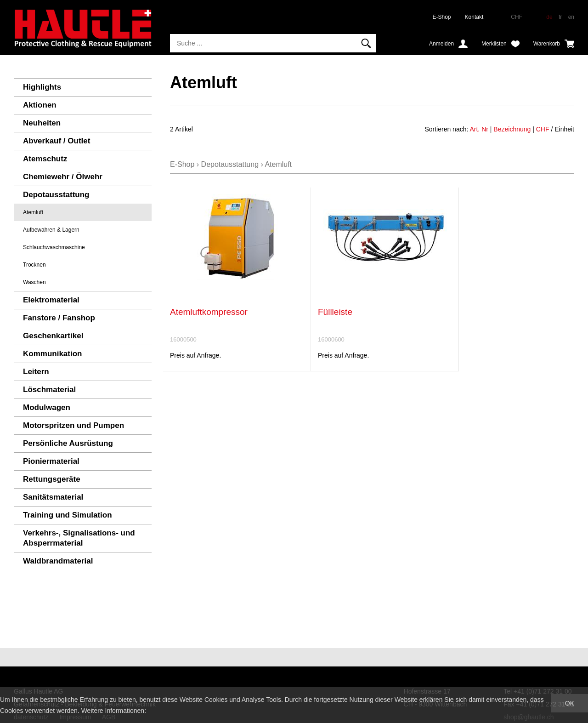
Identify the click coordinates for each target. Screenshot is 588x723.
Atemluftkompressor (209, 312)
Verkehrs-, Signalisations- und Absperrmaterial (79, 538)
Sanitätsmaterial (53, 497)
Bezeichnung (512, 129)
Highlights (42, 87)
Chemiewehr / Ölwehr (63, 177)
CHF (543, 129)
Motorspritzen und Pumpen (73, 425)
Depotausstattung (56, 195)
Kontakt (474, 17)
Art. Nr (479, 129)
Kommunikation (52, 354)
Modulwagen (47, 407)
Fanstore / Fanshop (59, 318)
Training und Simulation (68, 515)
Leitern (36, 372)
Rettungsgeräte (52, 479)
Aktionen (40, 105)
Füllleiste (335, 312)
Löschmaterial (49, 390)
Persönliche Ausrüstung (68, 443)
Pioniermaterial (51, 461)
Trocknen (34, 265)
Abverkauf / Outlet (57, 141)
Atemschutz (45, 159)
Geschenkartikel (53, 336)
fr (560, 17)
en (571, 17)
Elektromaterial (51, 300)
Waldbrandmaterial (58, 561)
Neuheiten (42, 123)
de (549, 17)
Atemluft (33, 212)
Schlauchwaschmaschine (54, 247)
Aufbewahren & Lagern (51, 230)
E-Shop (442, 17)
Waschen (34, 282)
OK (570, 703)
